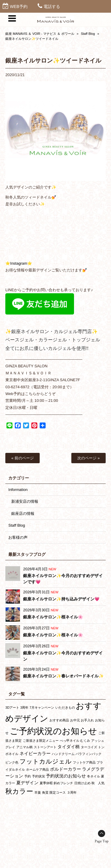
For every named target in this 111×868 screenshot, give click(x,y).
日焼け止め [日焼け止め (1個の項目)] (82, 783)
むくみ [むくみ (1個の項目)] (85, 741)
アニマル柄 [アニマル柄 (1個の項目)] (24, 747)
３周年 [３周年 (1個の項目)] (72, 792)
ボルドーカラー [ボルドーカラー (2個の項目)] (66, 769)
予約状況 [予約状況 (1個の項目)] (38, 776)
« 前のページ (22, 458)
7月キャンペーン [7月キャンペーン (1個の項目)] (42, 707)
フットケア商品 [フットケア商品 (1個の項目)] (84, 762)
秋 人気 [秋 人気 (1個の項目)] (98, 783)
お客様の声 (18, 537)
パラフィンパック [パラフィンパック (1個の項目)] (89, 754)
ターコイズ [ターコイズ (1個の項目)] (89, 747)
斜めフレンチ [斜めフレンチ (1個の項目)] (63, 783)
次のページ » (89, 458)
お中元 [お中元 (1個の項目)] (75, 720)
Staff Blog (88, 34)
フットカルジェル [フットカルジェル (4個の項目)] (46, 761)
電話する (52, 6)
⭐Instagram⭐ (19, 263)
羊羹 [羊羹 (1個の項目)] (38, 792)
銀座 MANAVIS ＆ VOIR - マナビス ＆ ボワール (40, 34)
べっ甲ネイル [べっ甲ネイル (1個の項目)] (70, 741)
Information (18, 490)
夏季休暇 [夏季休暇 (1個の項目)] (46, 783)
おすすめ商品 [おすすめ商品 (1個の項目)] (59, 720)
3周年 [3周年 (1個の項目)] (25, 707)
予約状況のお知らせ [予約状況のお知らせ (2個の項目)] (66, 776)
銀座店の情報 (23, 514)
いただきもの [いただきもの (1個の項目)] (65, 707)
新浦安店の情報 (25, 501)
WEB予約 (19, 6)
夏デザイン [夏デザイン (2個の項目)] (27, 783)
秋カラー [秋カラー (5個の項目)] (19, 791)
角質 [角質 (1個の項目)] (45, 792)
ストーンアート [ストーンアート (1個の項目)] (45, 747)
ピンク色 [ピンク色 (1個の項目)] (12, 762)
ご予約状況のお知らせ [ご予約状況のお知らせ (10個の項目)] (53, 731)
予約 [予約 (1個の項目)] (28, 776)
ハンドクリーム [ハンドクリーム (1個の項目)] (63, 754)
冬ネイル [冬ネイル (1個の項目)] (94, 776)
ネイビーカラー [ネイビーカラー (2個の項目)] (35, 753)
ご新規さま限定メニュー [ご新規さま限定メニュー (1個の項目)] (41, 741)
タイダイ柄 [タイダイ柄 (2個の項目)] (69, 747)
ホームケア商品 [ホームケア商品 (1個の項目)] (37, 769)
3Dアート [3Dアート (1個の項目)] (12, 707)
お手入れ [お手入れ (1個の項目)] (87, 720)
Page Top (102, 841)
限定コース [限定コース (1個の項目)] (58, 792)
